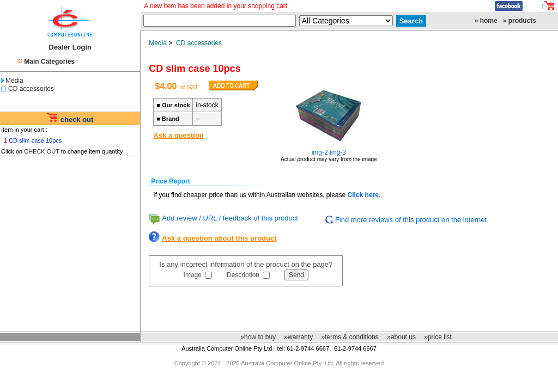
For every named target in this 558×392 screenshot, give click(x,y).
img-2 (320, 152)
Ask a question (178, 135)
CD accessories (31, 89)
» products (520, 21)
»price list (438, 337)
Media (12, 81)
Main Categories (49, 62)
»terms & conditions (350, 337)
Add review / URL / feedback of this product (230, 218)
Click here (363, 195)
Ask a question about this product (219, 238)
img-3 (338, 152)
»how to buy (258, 337)
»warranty (298, 337)
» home (486, 21)
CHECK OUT (42, 151)
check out (77, 120)
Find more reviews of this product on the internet (411, 220)
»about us (401, 337)
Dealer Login (70, 47)
